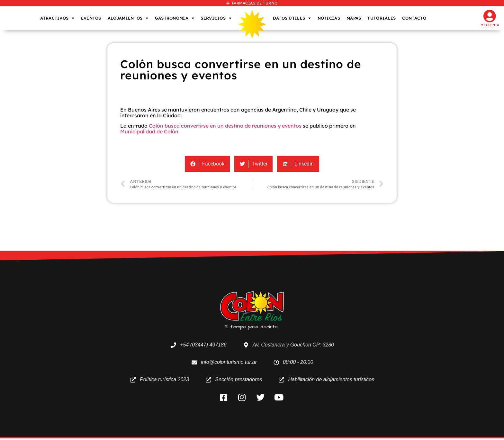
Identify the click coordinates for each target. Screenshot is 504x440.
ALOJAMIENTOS (128, 18)
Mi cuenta (490, 25)
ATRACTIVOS (57, 18)
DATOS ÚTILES (292, 18)
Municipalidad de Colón (149, 131)
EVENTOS (91, 18)
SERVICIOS (216, 18)
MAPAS (354, 18)
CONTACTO (414, 18)
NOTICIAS (329, 18)
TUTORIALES (382, 18)
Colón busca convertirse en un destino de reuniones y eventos (225, 126)
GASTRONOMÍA (175, 18)
